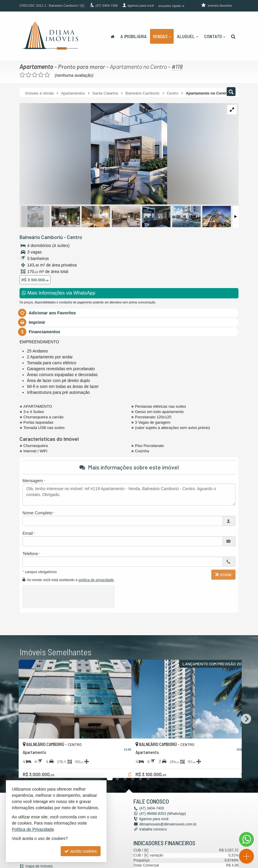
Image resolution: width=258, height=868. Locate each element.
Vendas (162, 36)
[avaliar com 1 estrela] (22, 75)
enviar (223, 575)
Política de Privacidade (33, 829)
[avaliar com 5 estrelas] (47, 75)
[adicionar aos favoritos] (120, 768)
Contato (215, 36)
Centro (74, 237)
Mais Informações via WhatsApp (59, 293)
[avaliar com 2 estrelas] (29, 75)
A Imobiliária (134, 36)
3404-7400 (107, 6)
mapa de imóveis (39, 866)
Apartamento (36, 66)
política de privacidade (96, 580)
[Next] (246, 719)
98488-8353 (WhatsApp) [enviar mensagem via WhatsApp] (162, 814)
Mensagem (33, 481)
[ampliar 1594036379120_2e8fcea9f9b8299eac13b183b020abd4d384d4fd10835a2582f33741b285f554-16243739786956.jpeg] (93, 154)
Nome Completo (37, 513)
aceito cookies (81, 851)
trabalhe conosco (153, 829)
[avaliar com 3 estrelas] (35, 75)
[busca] (233, 36)
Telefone (30, 554)
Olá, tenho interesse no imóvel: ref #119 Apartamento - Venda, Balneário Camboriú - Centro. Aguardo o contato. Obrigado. (129, 495)
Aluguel (188, 36)
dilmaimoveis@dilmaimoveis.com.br (168, 824)
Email (28, 533)
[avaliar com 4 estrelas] (41, 75)
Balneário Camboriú (41, 237)
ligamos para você (154, 819)
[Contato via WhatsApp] (246, 839)
